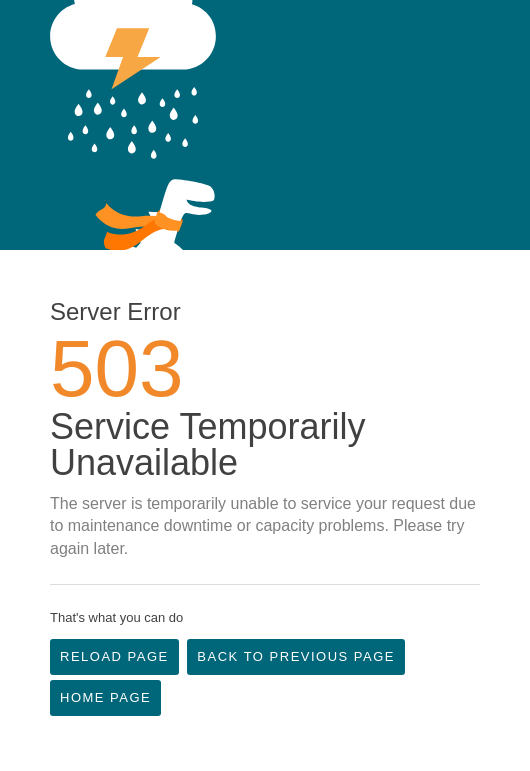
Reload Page (114, 656)
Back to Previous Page (296, 656)
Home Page (105, 697)
